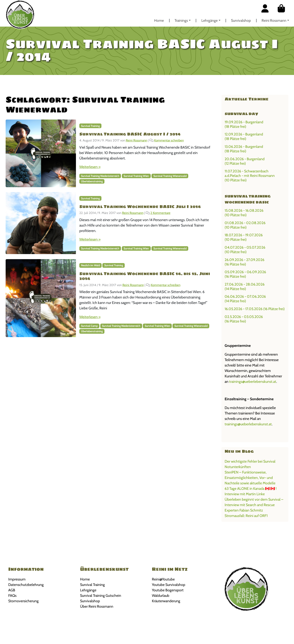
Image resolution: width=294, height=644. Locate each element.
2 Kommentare (160, 213)
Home (159, 20)
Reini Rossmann (274, 20)
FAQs (12, 595)
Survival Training (90, 126)
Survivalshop (241, 20)
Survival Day (241, 114)
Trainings (181, 20)
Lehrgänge (210, 20)
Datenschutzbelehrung (26, 585)
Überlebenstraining (92, 181)
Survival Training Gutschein (101, 595)
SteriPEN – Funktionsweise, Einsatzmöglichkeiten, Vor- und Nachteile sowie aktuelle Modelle (250, 478)
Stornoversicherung (23, 601)
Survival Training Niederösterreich (100, 176)
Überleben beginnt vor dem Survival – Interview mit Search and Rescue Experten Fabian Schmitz (254, 505)
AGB (12, 590)
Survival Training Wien (136, 176)
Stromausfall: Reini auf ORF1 (246, 516)
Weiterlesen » (90, 167)
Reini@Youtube (163, 579)
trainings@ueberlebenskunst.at (253, 381)
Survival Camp (89, 326)
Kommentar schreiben (169, 140)
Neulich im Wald (90, 265)
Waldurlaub (161, 595)
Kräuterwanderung (166, 601)
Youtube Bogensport (168, 590)
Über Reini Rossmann (97, 606)
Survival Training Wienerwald (170, 176)
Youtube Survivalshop (169, 585)
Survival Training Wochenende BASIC (248, 199)
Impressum (17, 579)
